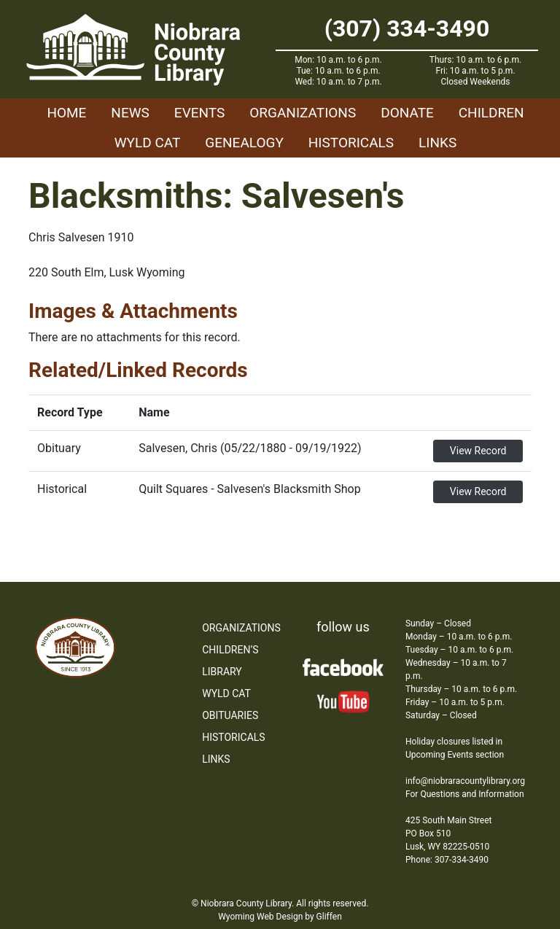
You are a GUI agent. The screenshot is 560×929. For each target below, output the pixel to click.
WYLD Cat (148, 143)
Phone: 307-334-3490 (447, 860)
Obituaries (230, 715)
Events (199, 113)
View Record (478, 451)
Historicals (351, 143)
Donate (407, 113)
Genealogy (244, 143)
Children (491, 113)
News (130, 113)
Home (66, 113)
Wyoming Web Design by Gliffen (280, 917)
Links (437, 143)
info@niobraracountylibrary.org (465, 781)
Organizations (303, 113)
